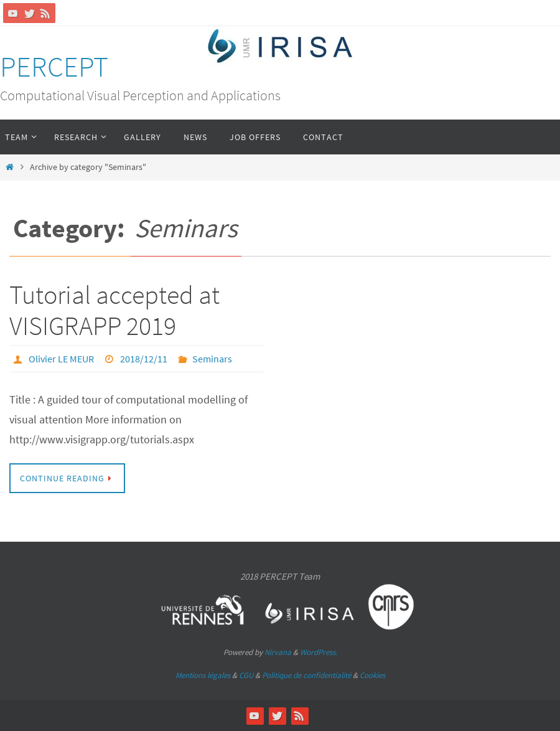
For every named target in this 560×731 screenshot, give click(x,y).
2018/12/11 (144, 359)
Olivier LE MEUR (61, 359)
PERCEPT (54, 67)
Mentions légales (203, 675)
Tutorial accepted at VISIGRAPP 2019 (114, 310)
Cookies (372, 675)
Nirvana (278, 652)
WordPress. (319, 652)
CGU (246, 675)
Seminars (212, 359)
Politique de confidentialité (306, 675)
